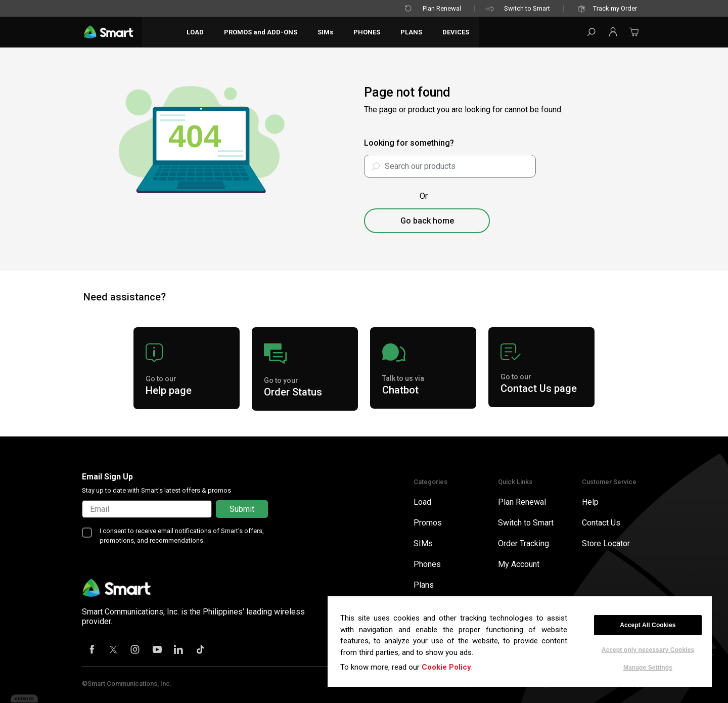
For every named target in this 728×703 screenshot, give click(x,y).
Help (590, 502)
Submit (242, 509)
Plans (424, 585)
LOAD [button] (196, 32)
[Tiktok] (201, 650)
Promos (428, 523)
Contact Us (601, 523)
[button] (613, 32)
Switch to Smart (517, 9)
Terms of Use (389, 684)
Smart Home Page (617, 684)
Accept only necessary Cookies (648, 650)
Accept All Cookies (648, 625)
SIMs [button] (326, 32)
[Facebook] (92, 650)
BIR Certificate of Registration (529, 684)
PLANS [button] (412, 32)
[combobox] (450, 166)
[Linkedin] (179, 650)
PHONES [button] (368, 32)
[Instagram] (135, 650)
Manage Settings (648, 667)
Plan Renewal (432, 9)
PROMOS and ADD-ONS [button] (262, 32)
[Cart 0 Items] (634, 35)
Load (422, 502)
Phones (427, 564)
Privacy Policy (447, 684)
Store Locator (606, 543)
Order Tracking (524, 543)
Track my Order (605, 9)
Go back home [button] (427, 221)
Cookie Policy (446, 667)
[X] (114, 650)
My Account (519, 564)
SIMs (423, 543)
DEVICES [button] (457, 32)
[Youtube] (157, 650)
